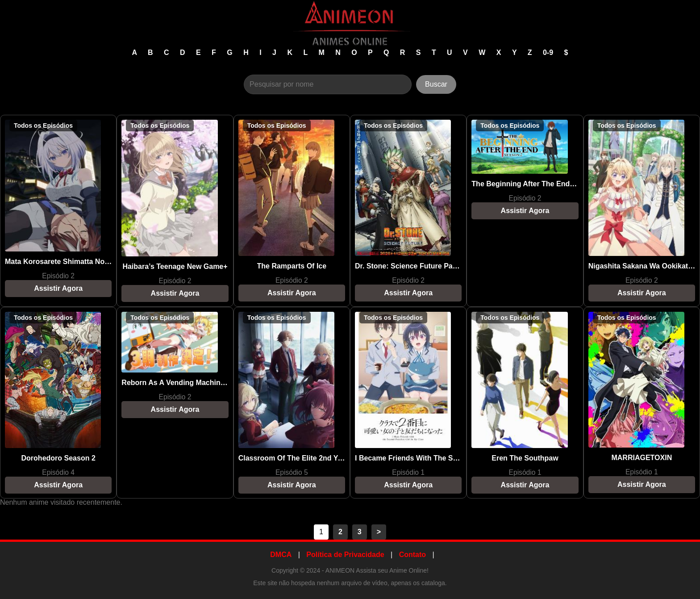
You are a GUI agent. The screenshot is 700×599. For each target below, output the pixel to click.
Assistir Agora (58, 288)
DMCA (281, 555)
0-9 (549, 52)
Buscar (436, 84)
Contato (412, 555)
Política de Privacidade (345, 555)
